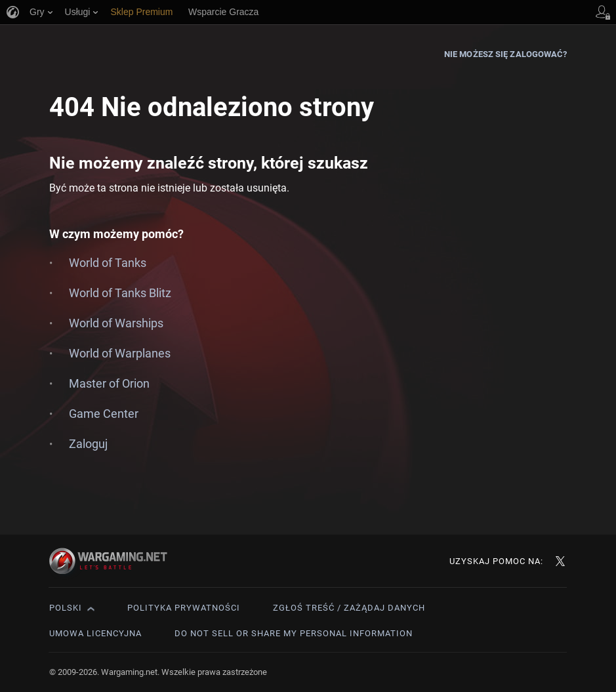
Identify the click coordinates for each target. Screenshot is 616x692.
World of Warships (116, 323)
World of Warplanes (120, 353)
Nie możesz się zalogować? (506, 54)
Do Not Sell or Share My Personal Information (294, 633)
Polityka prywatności (184, 608)
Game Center (104, 414)
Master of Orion (109, 383)
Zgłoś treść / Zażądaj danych (349, 608)
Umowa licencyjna (95, 633)
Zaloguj (88, 444)
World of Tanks (108, 263)
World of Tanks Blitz (120, 293)
